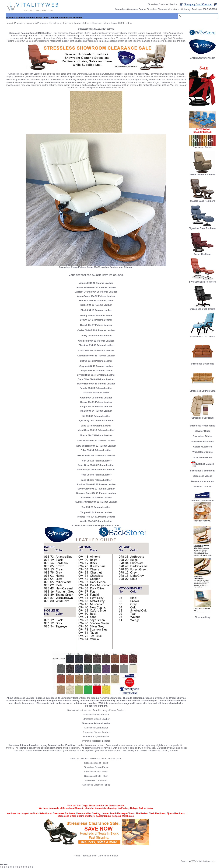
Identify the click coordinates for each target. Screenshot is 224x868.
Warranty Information (203, 481)
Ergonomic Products (36, 23)
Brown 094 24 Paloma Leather (96, 320)
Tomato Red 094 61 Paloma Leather (96, 517)
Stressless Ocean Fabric (96, 767)
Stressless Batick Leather (96, 715)
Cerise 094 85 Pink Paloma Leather (96, 330)
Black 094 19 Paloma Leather (96, 310)
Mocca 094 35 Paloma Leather (96, 435)
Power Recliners (202, 253)
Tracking (196, 9)
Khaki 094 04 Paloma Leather (96, 411)
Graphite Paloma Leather (96, 392)
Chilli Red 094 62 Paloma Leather (96, 341)
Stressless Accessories (203, 426)
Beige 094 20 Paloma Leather (96, 305)
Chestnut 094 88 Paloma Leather (96, 345)
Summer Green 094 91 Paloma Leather (96, 502)
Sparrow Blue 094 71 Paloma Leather (96, 493)
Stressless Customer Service (162, 4)
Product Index (89, 856)
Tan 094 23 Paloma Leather (96, 507)
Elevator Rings (203, 431)
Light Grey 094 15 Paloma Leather (96, 420)
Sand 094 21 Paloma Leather (96, 480)
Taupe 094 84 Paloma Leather (96, 512)
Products (19, 23)
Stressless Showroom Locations (163, 9)
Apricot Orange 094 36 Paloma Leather (96, 292)
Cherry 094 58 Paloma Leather (96, 336)
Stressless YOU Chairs (203, 336)
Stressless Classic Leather (96, 719)
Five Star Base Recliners (202, 281)
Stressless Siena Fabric (96, 763)
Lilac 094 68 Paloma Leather (96, 426)
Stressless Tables (203, 436)
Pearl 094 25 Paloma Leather (96, 461)
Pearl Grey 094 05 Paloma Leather (96, 465)
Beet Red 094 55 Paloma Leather (96, 301)
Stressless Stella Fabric (96, 776)
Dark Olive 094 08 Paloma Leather (96, 379)
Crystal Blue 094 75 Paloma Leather (96, 375)
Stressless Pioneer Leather (96, 732)
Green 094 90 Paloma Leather (96, 398)
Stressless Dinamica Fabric (96, 785)
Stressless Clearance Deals (130, 9)
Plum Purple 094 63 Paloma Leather (96, 469)
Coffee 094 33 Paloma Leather (96, 361)
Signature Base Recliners (203, 227)
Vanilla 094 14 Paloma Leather (96, 521)
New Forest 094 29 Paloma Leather (96, 441)
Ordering (186, 9)
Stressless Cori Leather (96, 728)
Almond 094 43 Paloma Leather (96, 283)
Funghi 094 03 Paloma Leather (96, 388)
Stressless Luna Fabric (96, 780)
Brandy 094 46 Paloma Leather (96, 315)
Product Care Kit (203, 486)
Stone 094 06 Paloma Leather (96, 497)
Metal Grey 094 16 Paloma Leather (96, 430)
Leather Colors (81, 23)
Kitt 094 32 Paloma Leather (96, 416)
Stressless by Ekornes (61, 23)
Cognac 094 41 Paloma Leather (96, 366)
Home (9, 23)
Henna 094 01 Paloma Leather (96, 402)
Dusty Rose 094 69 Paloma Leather (96, 384)
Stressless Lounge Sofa (203, 390)
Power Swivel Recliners (203, 174)
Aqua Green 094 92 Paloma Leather (96, 296)
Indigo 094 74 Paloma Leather (96, 406)
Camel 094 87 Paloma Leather (96, 325)
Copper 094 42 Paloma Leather (96, 371)
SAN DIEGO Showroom (202, 58)
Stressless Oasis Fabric (96, 772)
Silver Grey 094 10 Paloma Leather (96, 489)
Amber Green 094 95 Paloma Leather (96, 287)
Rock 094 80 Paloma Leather (96, 475)
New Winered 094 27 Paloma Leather (96, 446)
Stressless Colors (202, 147)
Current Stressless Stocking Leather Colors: (96, 525)
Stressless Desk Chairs (202, 308)
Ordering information (108, 856)
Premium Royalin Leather (96, 736)
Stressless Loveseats (202, 363)
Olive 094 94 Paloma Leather (96, 450)
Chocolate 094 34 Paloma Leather (96, 350)
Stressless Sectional (202, 417)
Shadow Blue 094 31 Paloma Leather (96, 484)
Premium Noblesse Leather (96, 741)
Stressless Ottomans (203, 441)
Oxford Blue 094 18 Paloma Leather (96, 455)
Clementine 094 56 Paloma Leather (96, 356)
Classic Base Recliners (202, 200)
